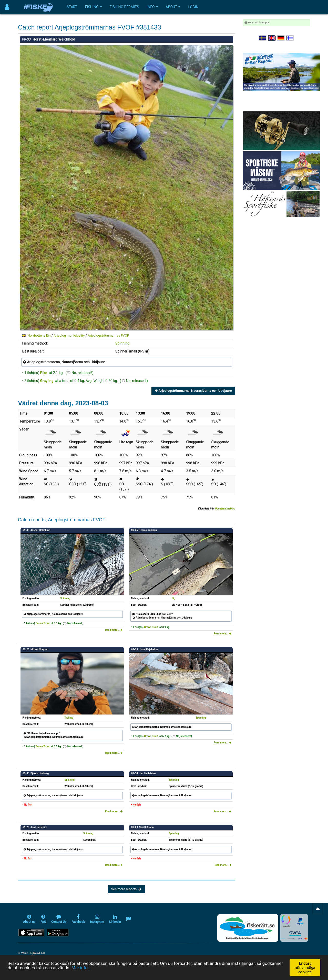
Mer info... (81, 968)
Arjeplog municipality (69, 335)
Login (193, 7)
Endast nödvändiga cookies (305, 968)
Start (72, 7)
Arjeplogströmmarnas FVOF (108, 335)
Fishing (94, 7)
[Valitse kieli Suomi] (290, 38)
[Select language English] (272, 38)
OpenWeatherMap (225, 509)
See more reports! (127, 889)
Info (152, 7)
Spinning (122, 343)
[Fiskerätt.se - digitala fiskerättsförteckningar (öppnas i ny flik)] (248, 928)
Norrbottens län (39, 335)
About (173, 7)
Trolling (69, 718)
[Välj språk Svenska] (263, 38)
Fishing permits (124, 7)
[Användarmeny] (7, 7)
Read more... (114, 630)
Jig (173, 598)
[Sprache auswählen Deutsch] (281, 38)
